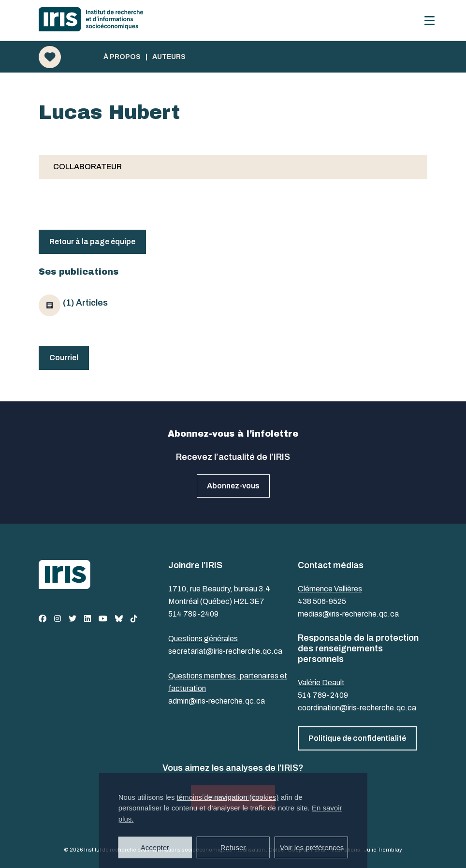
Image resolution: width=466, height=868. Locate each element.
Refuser (233, 847)
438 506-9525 (322, 601)
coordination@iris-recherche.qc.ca (357, 708)
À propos (122, 57)
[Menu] (430, 21)
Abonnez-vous (233, 486)
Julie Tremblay (383, 850)
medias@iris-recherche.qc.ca (348, 614)
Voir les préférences (312, 847)
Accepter (155, 847)
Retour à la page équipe (92, 242)
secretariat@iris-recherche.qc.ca (225, 651)
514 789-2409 (193, 614)
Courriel (64, 358)
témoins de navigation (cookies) (228, 797)
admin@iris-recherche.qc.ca (217, 701)
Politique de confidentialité (357, 738)
